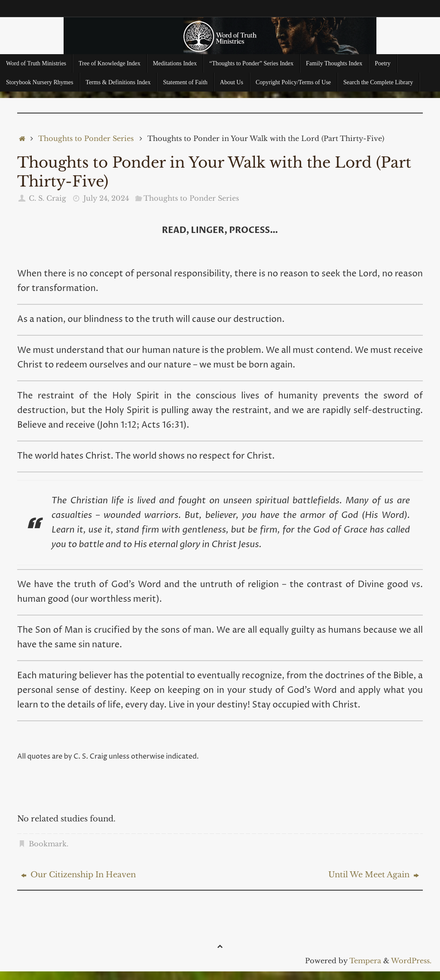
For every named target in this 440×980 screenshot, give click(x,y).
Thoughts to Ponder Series (86, 138)
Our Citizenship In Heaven (78, 875)
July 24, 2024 (106, 198)
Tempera (365, 961)
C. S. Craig (47, 198)
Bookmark (48, 844)
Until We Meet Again (374, 875)
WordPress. (411, 961)
